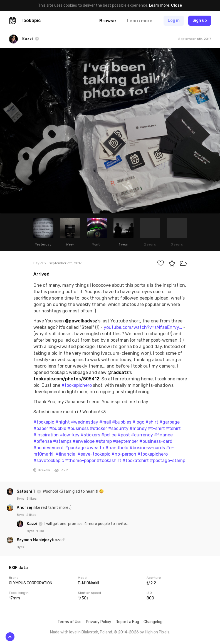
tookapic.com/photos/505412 (66, 379)
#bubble (58, 428)
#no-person (124, 454)
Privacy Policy (99, 622)
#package (75, 448)
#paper (41, 428)
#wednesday (85, 422)
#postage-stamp (168, 460)
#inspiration (46, 435)
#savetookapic (49, 460)
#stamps (62, 441)
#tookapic (44, 422)
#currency (142, 435)
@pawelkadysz (81, 321)
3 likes (32, 499)
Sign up (200, 20)
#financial (66, 454)
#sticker (98, 428)
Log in (174, 20)
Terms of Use (70, 622)
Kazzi (32, 524)
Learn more (159, 5)
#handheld (117, 448)
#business (78, 428)
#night (63, 422)
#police (109, 435)
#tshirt (173, 428)
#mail (105, 422)
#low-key (70, 435)
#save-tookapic (94, 454)
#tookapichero (77, 385)
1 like (40, 531)
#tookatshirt (136, 460)
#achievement (49, 448)
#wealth (96, 448)
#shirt (152, 422)
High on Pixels (157, 632)
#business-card (156, 441)
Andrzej (25, 508)
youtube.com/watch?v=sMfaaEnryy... (143, 327)
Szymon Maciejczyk (36, 540)
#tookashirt (109, 460)
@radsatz (118, 372)
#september (126, 441)
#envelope (84, 441)
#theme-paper (80, 460)
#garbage (170, 422)
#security (118, 428)
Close (176, 5)
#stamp (104, 441)
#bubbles (122, 422)
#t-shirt (156, 428)
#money (138, 428)
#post (124, 435)
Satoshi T (27, 491)
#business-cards (147, 448)
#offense (43, 441)
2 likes (31, 515)
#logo (138, 422)
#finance (163, 435)
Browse (108, 21)
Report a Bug (127, 622)
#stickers (90, 435)
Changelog (153, 622)
